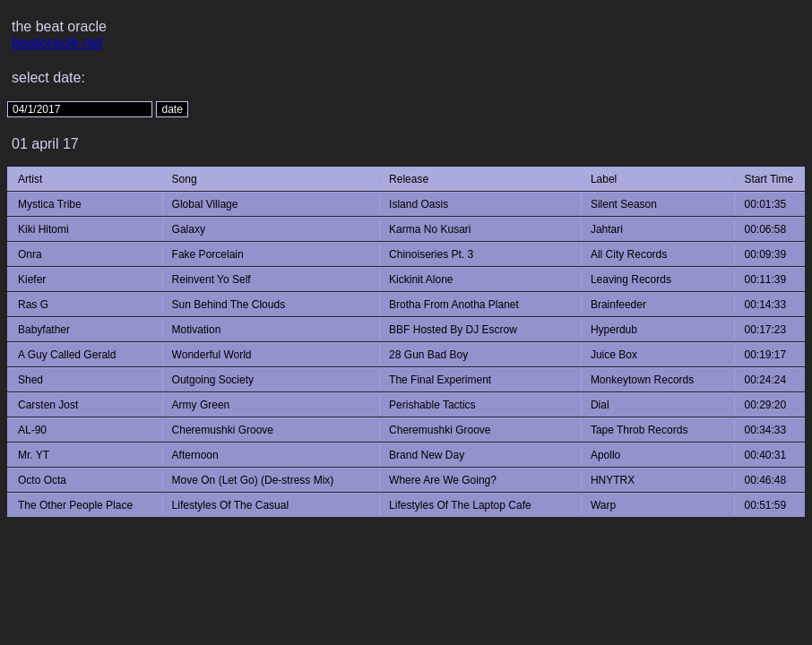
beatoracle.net (57, 43)
